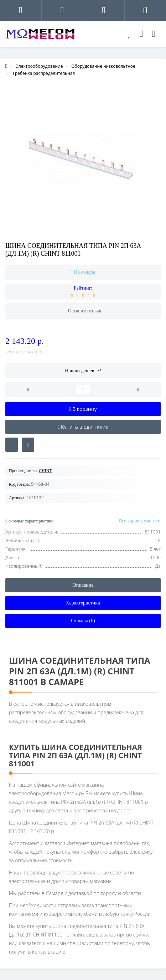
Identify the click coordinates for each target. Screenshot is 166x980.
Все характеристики (140, 521)
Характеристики (83, 603)
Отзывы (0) (83, 621)
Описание (83, 585)
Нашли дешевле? (83, 371)
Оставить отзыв (85, 311)
